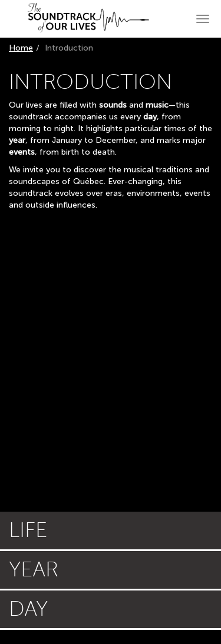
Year (34, 570)
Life (28, 530)
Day (28, 609)
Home (21, 48)
